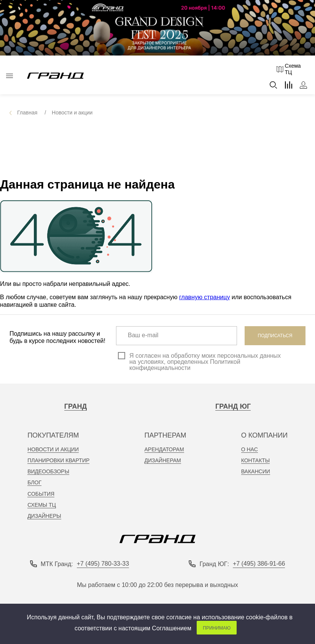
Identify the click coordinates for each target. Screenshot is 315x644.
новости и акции (53, 449)
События (41, 494)
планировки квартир (58, 460)
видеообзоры (48, 471)
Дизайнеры (44, 516)
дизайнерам (163, 460)
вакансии (256, 471)
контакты (256, 460)
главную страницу (205, 297)
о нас (250, 449)
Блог (34, 482)
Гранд (76, 406)
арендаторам (164, 449)
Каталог (10, 76)
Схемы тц (42, 505)
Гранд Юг (233, 406)
